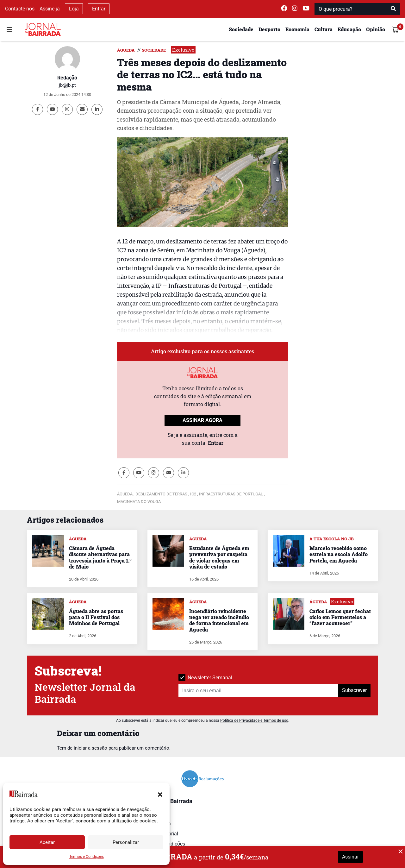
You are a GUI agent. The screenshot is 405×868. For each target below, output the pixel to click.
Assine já (50, 9)
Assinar (350, 857)
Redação (67, 78)
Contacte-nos (20, 9)
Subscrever (354, 690)
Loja (74, 9)
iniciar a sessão (90, 748)
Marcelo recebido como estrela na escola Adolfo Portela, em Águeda (339, 554)
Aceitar (47, 842)
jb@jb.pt (67, 85)
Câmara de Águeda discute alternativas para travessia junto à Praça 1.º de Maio (100, 557)
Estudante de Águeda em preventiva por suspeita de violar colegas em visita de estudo (219, 557)
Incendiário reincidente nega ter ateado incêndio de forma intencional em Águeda (219, 620)
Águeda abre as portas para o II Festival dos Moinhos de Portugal (96, 617)
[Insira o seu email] (259, 690)
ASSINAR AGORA (202, 420)
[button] (160, 794)
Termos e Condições (87, 857)
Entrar (99, 9)
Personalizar (126, 842)
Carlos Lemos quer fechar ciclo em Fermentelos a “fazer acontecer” (340, 617)
